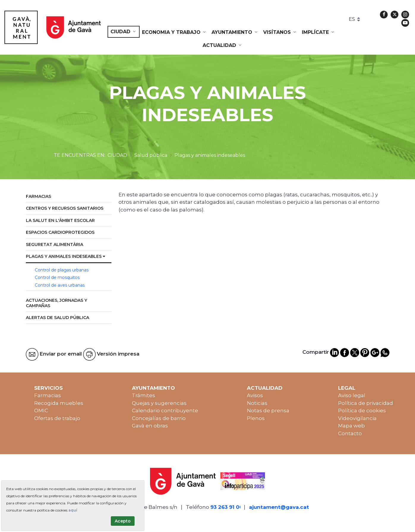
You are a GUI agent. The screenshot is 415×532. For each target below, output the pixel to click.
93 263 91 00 (227, 507)
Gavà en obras (150, 426)
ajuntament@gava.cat (279, 507)
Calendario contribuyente (165, 411)
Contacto (350, 433)
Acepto (123, 521)
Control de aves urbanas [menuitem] (60, 285)
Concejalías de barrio (159, 418)
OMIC (41, 411)
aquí (73, 510)
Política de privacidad (366, 403)
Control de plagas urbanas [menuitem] (62, 270)
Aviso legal (352, 395)
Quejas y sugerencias (159, 403)
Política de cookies (362, 411)
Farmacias (48, 395)
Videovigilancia (357, 418)
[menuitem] (124, 32)
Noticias (257, 403)
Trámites (143, 395)
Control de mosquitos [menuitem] (57, 277)
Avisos (255, 395)
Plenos (256, 418)
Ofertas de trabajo (57, 418)
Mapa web (351, 426)
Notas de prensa (268, 411)
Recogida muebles (59, 403)
